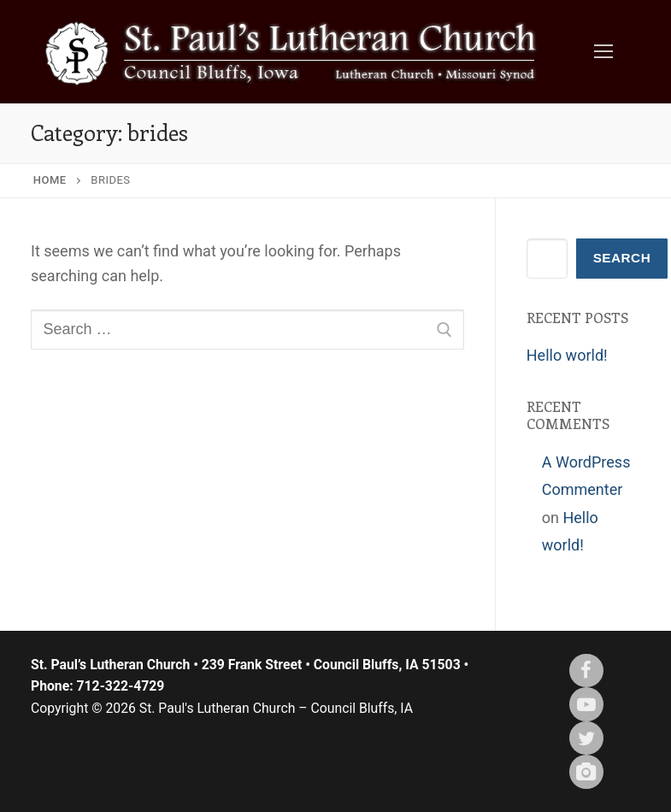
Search (622, 258)
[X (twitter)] (586, 738)
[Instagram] (586, 772)
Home (50, 180)
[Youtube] (586, 704)
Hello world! (567, 355)
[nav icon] (603, 52)
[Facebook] (586, 671)
